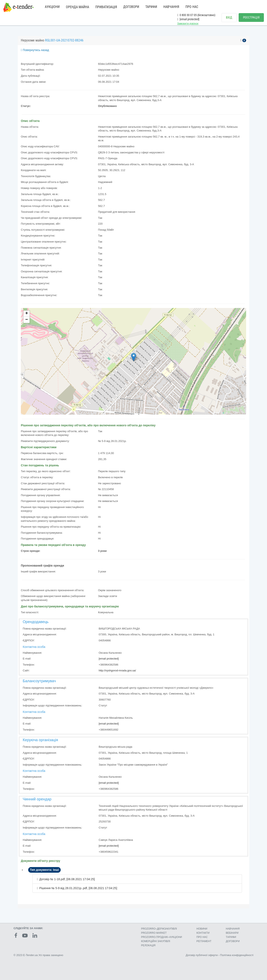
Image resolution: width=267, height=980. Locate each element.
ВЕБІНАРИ (232, 933)
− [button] (27, 320)
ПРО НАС (192, 7)
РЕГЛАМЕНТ (204, 941)
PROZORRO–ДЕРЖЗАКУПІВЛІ (159, 929)
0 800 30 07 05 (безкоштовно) (196, 15)
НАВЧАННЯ (171, 7)
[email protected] (109, 659)
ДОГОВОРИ (131, 7)
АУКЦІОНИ (52, 7)
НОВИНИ (202, 929)
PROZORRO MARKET (154, 933)
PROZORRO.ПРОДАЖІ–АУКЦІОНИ (161, 937)
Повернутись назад (35, 50)
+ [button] (27, 314)
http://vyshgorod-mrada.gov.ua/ (117, 670)
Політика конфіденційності (237, 955)
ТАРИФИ (151, 7)
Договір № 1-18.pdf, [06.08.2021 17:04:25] (67, 879)
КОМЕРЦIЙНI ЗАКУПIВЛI (156, 941)
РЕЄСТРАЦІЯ (251, 18)
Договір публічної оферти (202, 955)
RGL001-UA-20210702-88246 (64, 40)
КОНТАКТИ (203, 933)
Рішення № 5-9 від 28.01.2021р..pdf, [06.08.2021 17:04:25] (78, 888)
